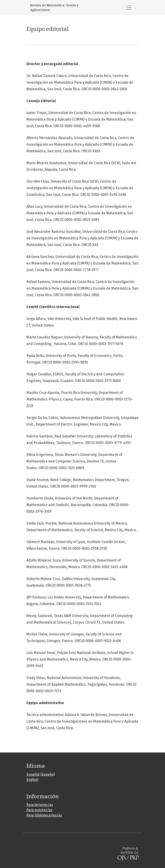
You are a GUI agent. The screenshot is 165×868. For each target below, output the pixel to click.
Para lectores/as (40, 805)
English (32, 780)
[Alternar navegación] (129, 8)
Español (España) (41, 774)
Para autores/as (39, 810)
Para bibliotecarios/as (44, 815)
